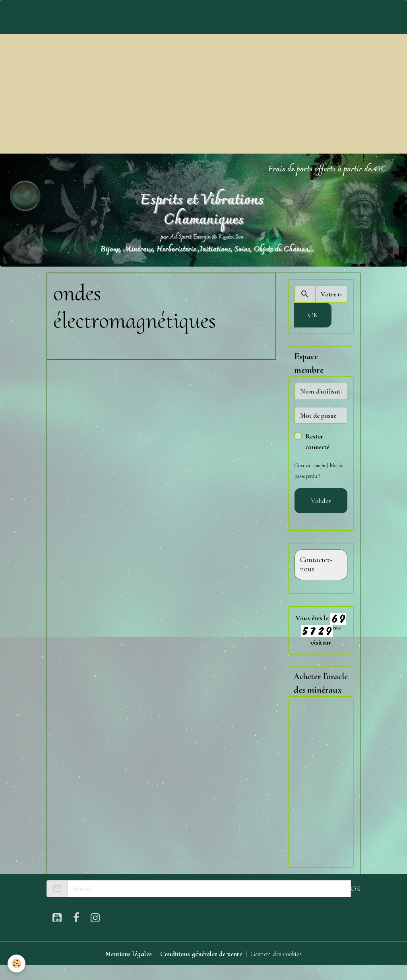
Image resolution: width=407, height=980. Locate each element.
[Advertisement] (203, 94)
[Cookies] (17, 963)
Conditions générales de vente (201, 967)
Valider (321, 501)
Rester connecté (317, 441)
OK (313, 315)
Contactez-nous (316, 565)
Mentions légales (128, 967)
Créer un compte (311, 465)
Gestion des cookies (277, 967)
